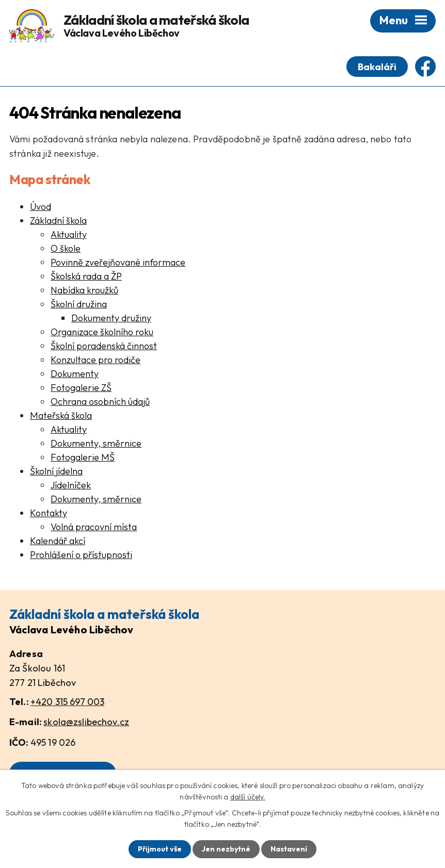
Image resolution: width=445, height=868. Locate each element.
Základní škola (58, 220)
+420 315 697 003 (67, 702)
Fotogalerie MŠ (83, 457)
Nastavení (289, 849)
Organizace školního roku (102, 332)
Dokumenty (75, 374)
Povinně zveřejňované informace (118, 262)
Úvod (41, 207)
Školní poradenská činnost (104, 346)
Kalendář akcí (58, 541)
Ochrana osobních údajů (100, 402)
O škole (66, 248)
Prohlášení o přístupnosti (81, 555)
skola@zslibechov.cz (86, 722)
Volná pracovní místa (94, 527)
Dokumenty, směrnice (96, 443)
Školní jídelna (56, 471)
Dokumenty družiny (111, 318)
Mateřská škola (61, 415)
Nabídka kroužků (84, 290)
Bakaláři (377, 67)
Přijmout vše (160, 849)
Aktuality (69, 234)
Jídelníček (71, 485)
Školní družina (79, 304)
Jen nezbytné (226, 849)
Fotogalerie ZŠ (81, 388)
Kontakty (49, 513)
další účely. (248, 797)
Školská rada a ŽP (86, 276)
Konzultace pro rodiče (96, 360)
